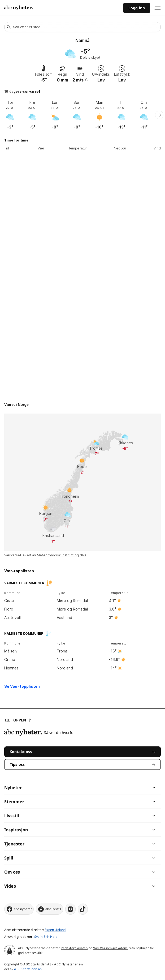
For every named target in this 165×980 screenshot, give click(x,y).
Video (10, 886)
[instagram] (70, 909)
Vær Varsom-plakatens (110, 948)
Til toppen (18, 720)
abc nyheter (19, 909)
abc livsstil (49, 909)
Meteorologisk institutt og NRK (62, 555)
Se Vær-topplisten (22, 686)
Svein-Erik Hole (46, 937)
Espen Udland (55, 930)
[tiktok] (83, 909)
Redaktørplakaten (74, 948)
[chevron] (118, 788)
